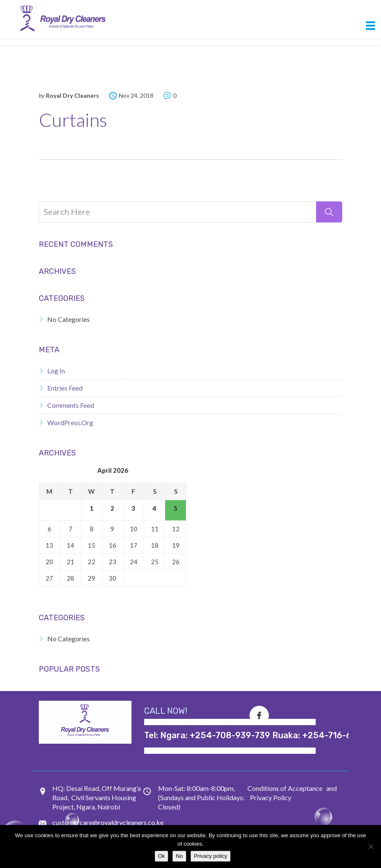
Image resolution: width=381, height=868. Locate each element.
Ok (162, 856)
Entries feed (65, 388)
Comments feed (71, 405)
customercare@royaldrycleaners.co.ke (108, 822)
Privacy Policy (271, 797)
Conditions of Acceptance (285, 788)
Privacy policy (211, 856)
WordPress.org (70, 422)
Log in (56, 371)
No (179, 856)
